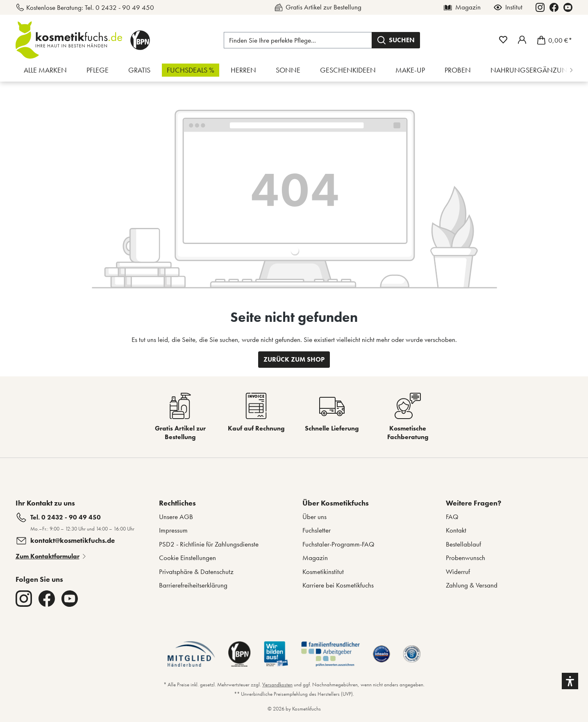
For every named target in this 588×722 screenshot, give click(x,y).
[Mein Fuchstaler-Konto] (522, 40)
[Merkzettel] (503, 40)
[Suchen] (396, 40)
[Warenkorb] (552, 40)
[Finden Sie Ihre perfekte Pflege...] (298, 40)
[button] (570, 681)
